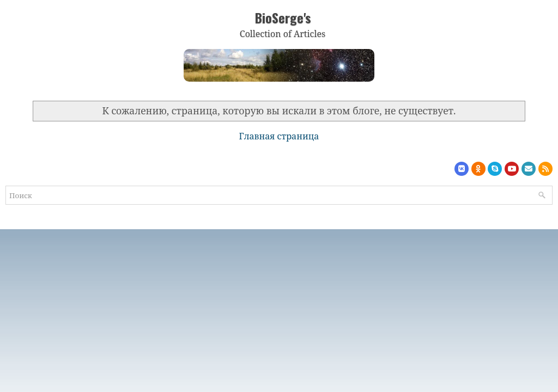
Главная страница (279, 136)
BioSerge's (283, 17)
